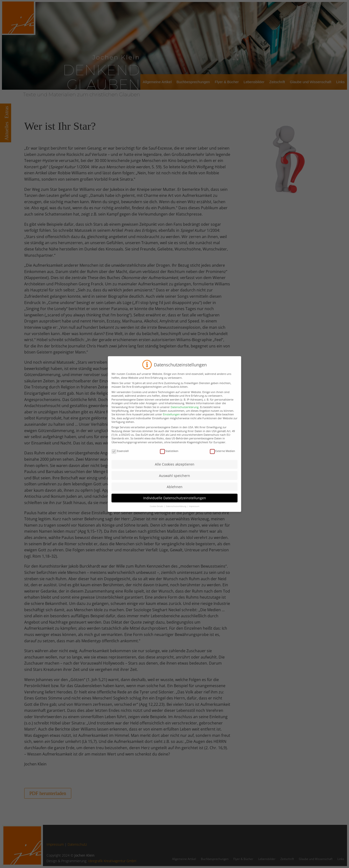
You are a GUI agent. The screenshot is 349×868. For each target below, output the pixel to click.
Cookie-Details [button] (157, 514)
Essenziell (120, 459)
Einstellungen (171, 422)
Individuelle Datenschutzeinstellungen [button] (175, 506)
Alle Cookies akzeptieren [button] (175, 472)
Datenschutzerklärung (185, 415)
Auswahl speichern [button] (174, 484)
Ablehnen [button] (175, 495)
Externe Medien (222, 459)
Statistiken (169, 459)
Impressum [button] (194, 514)
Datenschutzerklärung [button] (176, 514)
